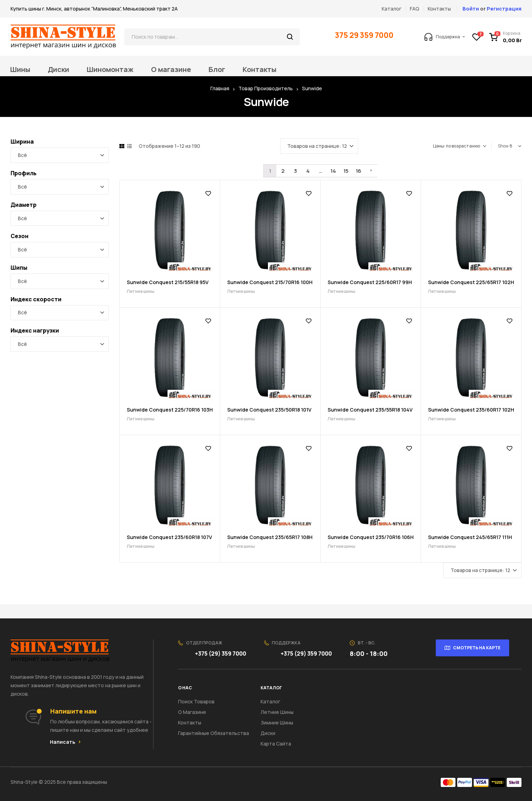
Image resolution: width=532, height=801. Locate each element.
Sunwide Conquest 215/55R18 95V (168, 282)
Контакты (260, 70)
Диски (58, 70)
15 (346, 171)
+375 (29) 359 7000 (221, 654)
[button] (65, 742)
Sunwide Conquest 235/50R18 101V (269, 410)
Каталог (270, 701)
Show (503, 146)
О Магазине (192, 712)
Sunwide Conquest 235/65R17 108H (270, 537)
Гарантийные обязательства (214, 733)
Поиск (290, 37)
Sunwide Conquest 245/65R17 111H (470, 537)
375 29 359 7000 (365, 35)
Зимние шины (277, 723)
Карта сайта (276, 744)
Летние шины (141, 291)
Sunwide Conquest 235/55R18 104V (370, 410)
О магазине (171, 70)
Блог (217, 70)
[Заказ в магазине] (460, 146)
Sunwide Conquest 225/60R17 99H (370, 282)
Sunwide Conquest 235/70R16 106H (371, 537)
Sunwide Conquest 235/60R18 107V (169, 537)
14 (333, 171)
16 (359, 171)
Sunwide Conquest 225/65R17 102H (471, 282)
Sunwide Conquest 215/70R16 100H (270, 282)
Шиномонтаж (110, 70)
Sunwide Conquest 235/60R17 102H (471, 410)
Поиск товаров (196, 701)
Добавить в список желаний (208, 193)
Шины (20, 70)
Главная (220, 88)
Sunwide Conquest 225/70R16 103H (170, 410)
